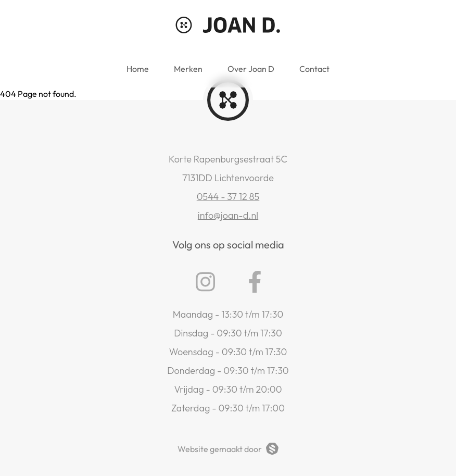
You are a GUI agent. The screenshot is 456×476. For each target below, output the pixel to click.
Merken (188, 69)
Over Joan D (251, 69)
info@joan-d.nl (228, 215)
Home (138, 69)
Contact (314, 69)
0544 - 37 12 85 (228, 197)
